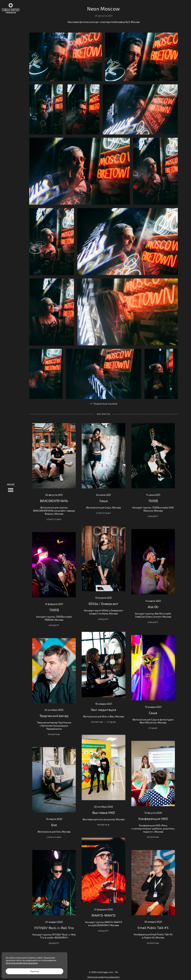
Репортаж (97, 722)
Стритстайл (54, 519)
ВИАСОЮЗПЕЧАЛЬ (54, 501)
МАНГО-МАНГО (103, 915)
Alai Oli (153, 607)
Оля (54, 825)
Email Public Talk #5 (153, 928)
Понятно (35, 971)
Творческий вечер (54, 716)
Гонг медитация (104, 710)
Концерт (153, 516)
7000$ (153, 501)
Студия (112, 722)
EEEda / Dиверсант (104, 604)
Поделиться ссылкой (105, 404)
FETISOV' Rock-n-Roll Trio (54, 928)
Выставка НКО (104, 813)
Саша (104, 501)
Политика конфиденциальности (104, 977)
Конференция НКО (153, 819)
